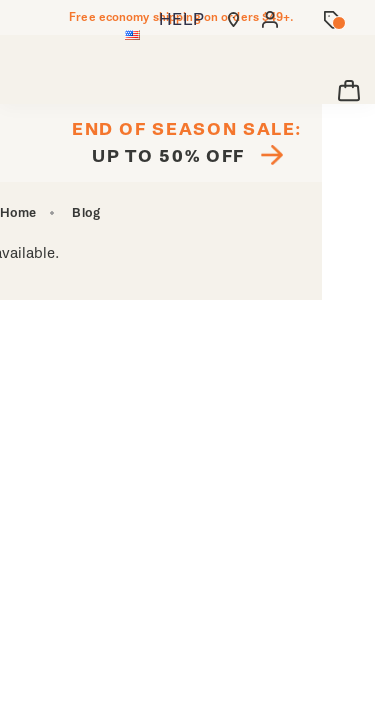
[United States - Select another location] (133, 37)
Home (18, 213)
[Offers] (333, 20)
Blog (85, 213)
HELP (182, 19)
